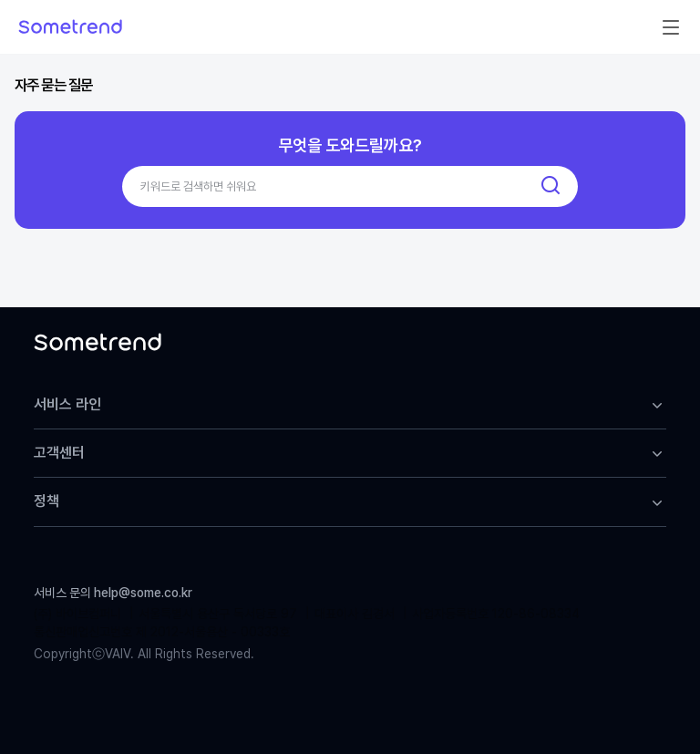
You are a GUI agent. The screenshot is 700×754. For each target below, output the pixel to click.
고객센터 (350, 453)
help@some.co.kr (143, 593)
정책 (350, 501)
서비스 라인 (350, 405)
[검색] (551, 186)
